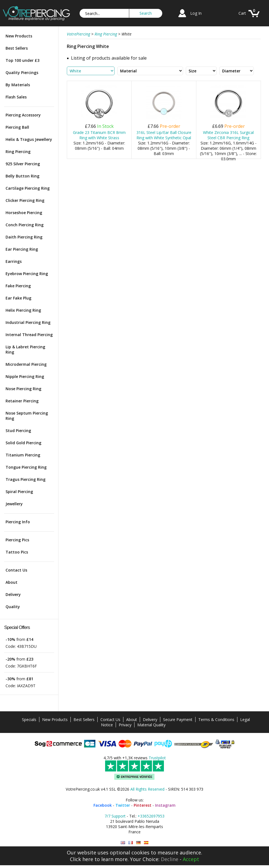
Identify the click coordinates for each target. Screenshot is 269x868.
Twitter (123, 805)
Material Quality (151, 725)
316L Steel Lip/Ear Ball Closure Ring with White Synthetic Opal (164, 135)
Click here (82, 859)
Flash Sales (16, 97)
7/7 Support (115, 816)
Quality (13, 607)
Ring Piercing (18, 152)
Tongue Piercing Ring (26, 467)
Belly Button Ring (22, 176)
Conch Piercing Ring (25, 225)
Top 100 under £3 (22, 60)
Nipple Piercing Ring (25, 376)
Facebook (103, 805)
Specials (29, 719)
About (12, 582)
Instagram (165, 805)
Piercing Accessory (23, 115)
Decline (170, 859)
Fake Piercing (18, 286)
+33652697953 (151, 816)
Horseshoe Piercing (24, 213)
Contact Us (16, 570)
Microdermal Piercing (26, 364)
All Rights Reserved (147, 789)
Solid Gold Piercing (23, 443)
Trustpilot (157, 758)
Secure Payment (178, 719)
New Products (19, 36)
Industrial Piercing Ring (28, 322)
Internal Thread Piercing (29, 335)
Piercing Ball (17, 127)
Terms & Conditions (216, 719)
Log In (196, 13)
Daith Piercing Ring (24, 237)
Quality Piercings (22, 73)
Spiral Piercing (19, 492)
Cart (242, 13)
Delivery (13, 594)
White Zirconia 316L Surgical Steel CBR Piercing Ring (228, 135)
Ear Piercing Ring (22, 249)
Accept (191, 859)
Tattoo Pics (17, 552)
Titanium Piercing (23, 455)
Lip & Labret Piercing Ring (25, 349)
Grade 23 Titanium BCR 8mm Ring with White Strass (99, 135)
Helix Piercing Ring (23, 310)
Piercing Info (18, 522)
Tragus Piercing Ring (26, 479)
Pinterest (143, 805)
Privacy (125, 725)
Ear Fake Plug (18, 298)
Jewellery (14, 504)
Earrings (14, 261)
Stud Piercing (18, 431)
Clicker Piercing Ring (25, 200)
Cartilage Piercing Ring (28, 188)
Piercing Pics (17, 540)
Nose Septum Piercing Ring (27, 416)
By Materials (18, 85)
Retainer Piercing (22, 401)
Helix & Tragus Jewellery (29, 139)
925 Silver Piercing (23, 164)
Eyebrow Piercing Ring (27, 274)
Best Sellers (17, 48)
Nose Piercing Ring (23, 389)
